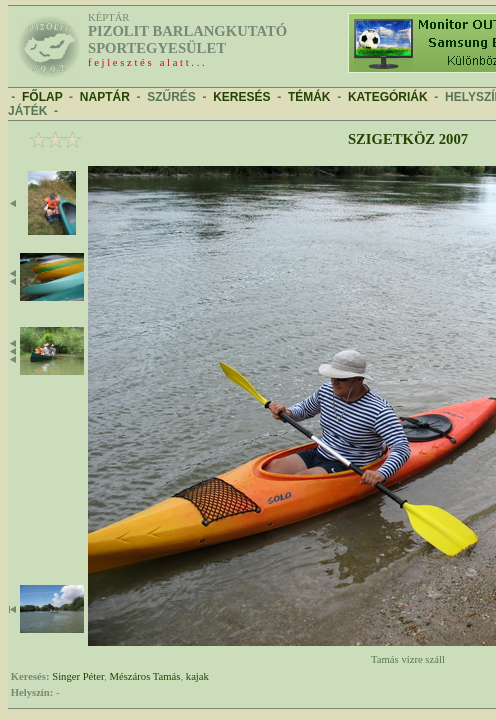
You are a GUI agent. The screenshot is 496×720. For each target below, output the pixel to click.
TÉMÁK (309, 97)
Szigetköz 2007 (408, 139)
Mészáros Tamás (145, 676)
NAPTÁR (105, 97)
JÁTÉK (27, 111)
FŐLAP (42, 97)
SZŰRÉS (171, 97)
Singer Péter (78, 676)
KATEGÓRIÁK (388, 97)
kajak (197, 676)
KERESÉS (241, 97)
